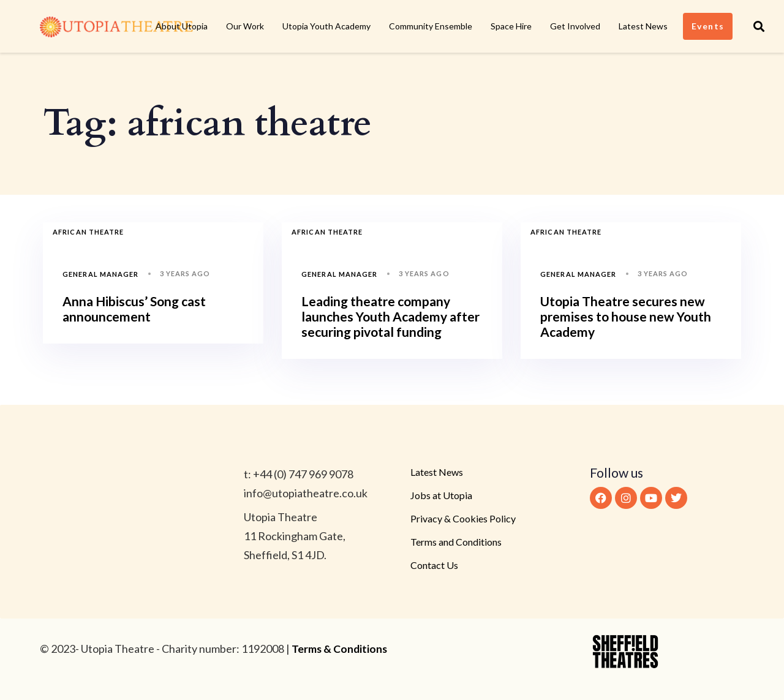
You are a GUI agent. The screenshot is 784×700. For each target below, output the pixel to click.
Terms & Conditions (340, 649)
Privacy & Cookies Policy (463, 518)
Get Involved (575, 26)
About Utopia (182, 26)
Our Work (245, 26)
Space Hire (511, 26)
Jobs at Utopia (441, 495)
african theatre (89, 232)
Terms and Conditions (456, 542)
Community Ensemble (431, 26)
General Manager (101, 274)
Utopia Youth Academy (326, 26)
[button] (759, 26)
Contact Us (434, 565)
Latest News (643, 26)
